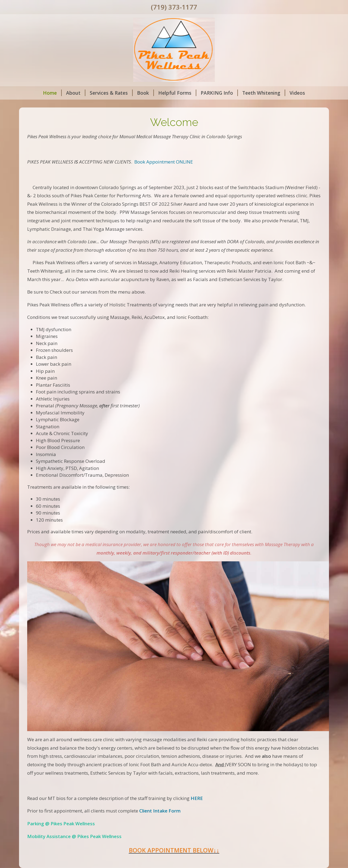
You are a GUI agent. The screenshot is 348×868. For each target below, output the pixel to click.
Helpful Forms (177, 93)
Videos (297, 93)
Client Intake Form (160, 811)
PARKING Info (219, 93)
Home (52, 93)
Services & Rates (111, 93)
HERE (197, 798)
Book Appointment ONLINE (164, 162)
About (76, 93)
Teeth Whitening (264, 93)
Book (145, 93)
